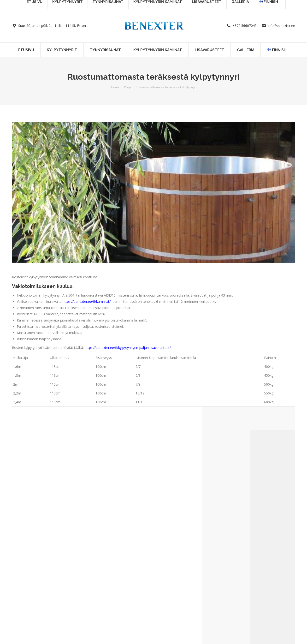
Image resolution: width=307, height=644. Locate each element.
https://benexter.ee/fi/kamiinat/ (87, 301)
